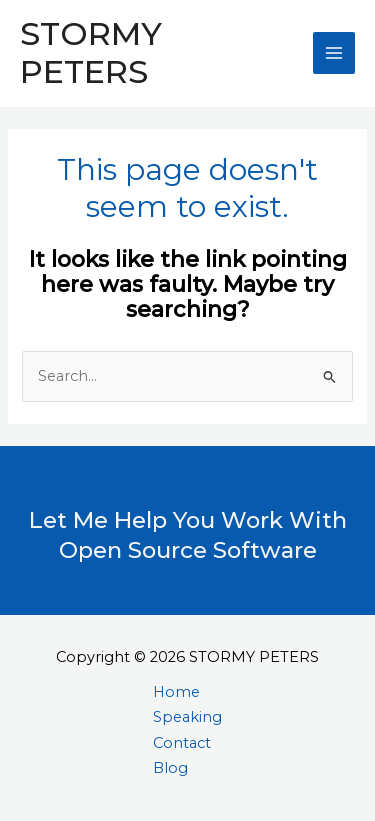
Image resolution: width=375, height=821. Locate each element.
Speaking (187, 717)
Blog (170, 768)
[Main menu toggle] (334, 53)
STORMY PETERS (91, 52)
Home (176, 692)
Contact (182, 743)
